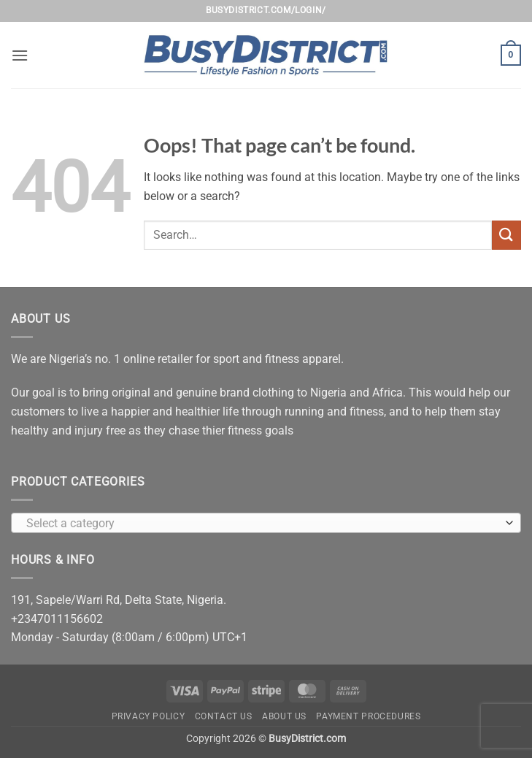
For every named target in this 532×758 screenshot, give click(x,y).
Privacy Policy (149, 716)
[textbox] (262, 524)
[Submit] (506, 235)
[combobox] (266, 523)
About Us (284, 716)
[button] (20, 55)
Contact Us (224, 716)
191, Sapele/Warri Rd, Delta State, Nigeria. (119, 600)
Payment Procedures (368, 716)
